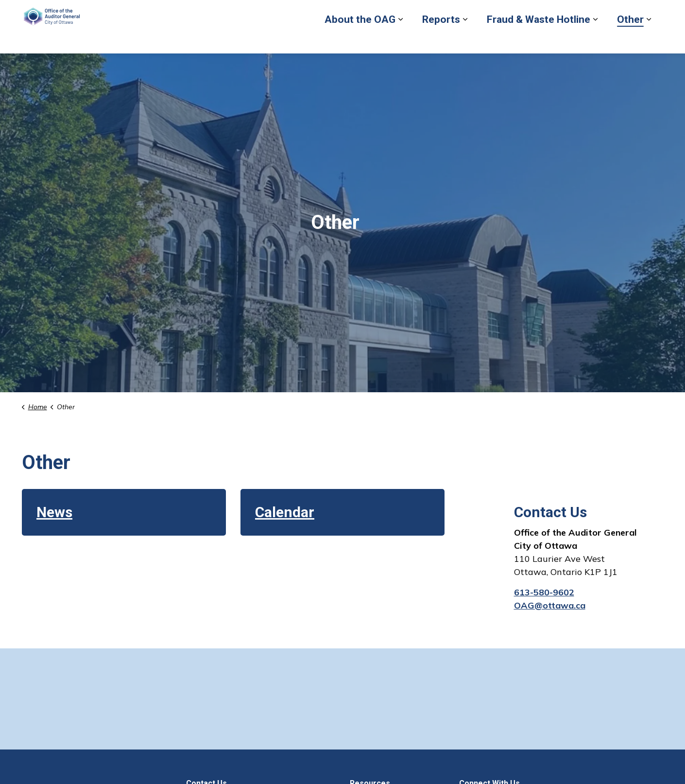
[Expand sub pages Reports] (465, 40)
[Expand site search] (653, 13)
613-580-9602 (544, 592)
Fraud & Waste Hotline (539, 40)
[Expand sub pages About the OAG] (400, 40)
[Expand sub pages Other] (649, 40)
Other (630, 40)
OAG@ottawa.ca (550, 605)
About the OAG (360, 40)
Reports (441, 40)
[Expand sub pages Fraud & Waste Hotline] (595, 40)
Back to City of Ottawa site (520, 13)
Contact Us (591, 13)
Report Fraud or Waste (430, 13)
